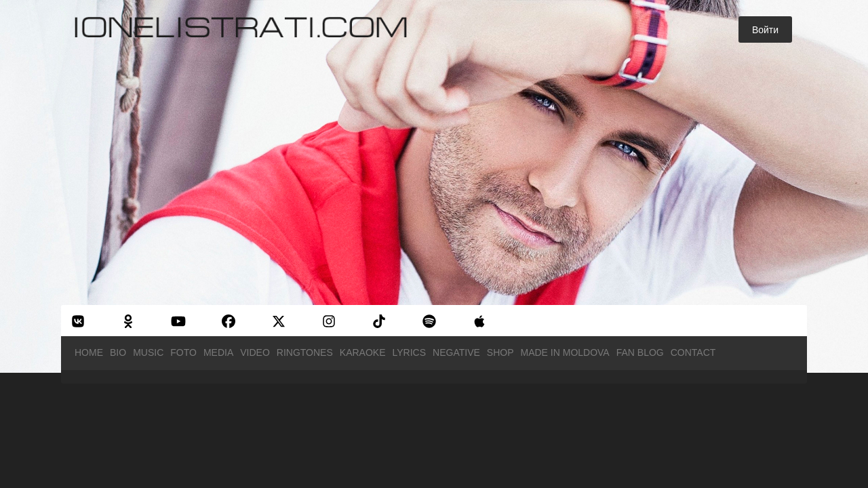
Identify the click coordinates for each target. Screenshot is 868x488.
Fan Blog (640, 352)
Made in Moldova (565, 352)
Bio (118, 352)
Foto (183, 352)
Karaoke (363, 352)
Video (255, 352)
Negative (456, 352)
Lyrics (410, 352)
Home (89, 352)
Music (148, 352)
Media (218, 352)
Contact (693, 352)
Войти (765, 30)
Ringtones (305, 352)
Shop (500, 352)
